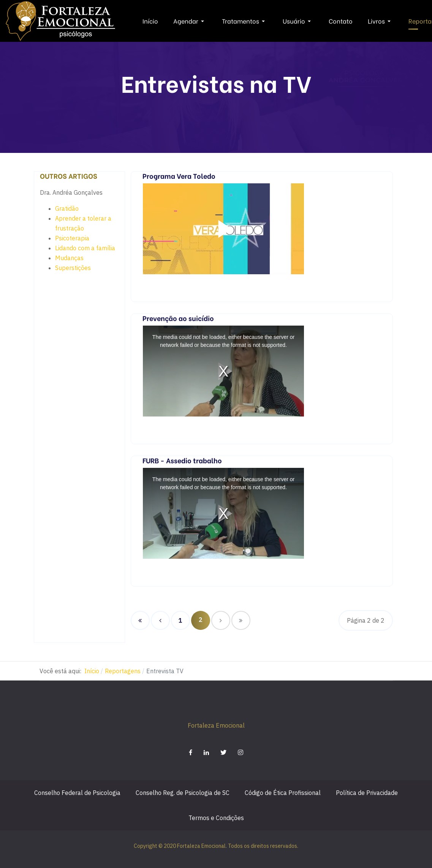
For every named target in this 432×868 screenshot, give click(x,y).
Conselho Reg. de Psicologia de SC (183, 793)
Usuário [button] (298, 21)
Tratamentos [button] (245, 21)
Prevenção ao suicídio (178, 318)
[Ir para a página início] (140, 620)
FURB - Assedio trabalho (182, 460)
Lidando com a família (85, 248)
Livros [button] (381, 21)
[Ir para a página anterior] (160, 620)
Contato (341, 21)
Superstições (73, 268)
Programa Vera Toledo (179, 176)
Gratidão (67, 208)
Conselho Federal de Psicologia (77, 793)
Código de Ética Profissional (283, 793)
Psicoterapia (72, 238)
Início (150, 21)
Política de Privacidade (367, 793)
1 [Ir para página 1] (180, 620)
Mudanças (69, 258)
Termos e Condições (216, 818)
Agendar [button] (190, 21)
